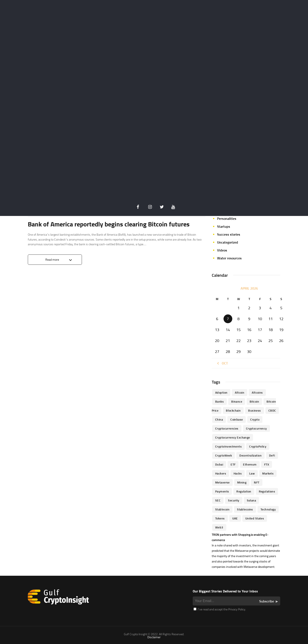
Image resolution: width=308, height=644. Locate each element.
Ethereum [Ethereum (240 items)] (250, 464)
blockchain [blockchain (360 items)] (233, 410)
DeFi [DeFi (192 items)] (272, 455)
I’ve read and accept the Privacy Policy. (220, 609)
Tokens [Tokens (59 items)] (220, 518)
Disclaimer (154, 637)
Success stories (229, 234)
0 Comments (197, 208)
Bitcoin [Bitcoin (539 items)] (254, 401)
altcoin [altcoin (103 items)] (240, 392)
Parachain (224, 211)
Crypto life (37, 208)
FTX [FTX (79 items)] (267, 464)
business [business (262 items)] (254, 410)
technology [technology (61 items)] (268, 509)
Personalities (227, 219)
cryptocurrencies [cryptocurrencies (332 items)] (227, 428)
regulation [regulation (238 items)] (244, 491)
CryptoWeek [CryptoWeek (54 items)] (224, 455)
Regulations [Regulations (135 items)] (267, 491)
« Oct (222, 363)
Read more (52, 260)
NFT (220, 203)
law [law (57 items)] (252, 473)
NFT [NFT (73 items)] (257, 482)
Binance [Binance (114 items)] (237, 401)
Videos (222, 250)
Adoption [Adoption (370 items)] (221, 392)
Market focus (227, 187)
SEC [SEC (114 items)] (218, 500)
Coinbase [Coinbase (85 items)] (237, 419)
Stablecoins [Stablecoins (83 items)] (245, 509)
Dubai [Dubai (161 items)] (219, 464)
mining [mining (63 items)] (242, 482)
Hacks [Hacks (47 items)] (238, 473)
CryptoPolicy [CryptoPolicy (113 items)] (258, 446)
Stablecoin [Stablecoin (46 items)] (222, 509)
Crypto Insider (59, 208)
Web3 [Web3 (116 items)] (219, 527)
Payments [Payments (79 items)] (222, 491)
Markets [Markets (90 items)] (268, 473)
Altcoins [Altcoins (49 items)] (257, 392)
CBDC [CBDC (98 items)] (272, 410)
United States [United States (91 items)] (255, 518)
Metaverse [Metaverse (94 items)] (222, 482)
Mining (222, 195)
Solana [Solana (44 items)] (252, 500)
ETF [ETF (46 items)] (233, 464)
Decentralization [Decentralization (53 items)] (250, 455)
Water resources (229, 258)
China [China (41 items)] (219, 419)
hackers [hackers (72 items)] (221, 473)
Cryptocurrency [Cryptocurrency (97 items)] (256, 428)
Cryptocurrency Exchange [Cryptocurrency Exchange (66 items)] (233, 437)
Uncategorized (228, 242)
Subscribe (267, 601)
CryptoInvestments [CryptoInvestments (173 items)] (228, 446)
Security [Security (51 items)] (234, 500)
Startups (224, 226)
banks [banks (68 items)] (219, 401)
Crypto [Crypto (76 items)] (255, 419)
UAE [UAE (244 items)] (235, 518)
